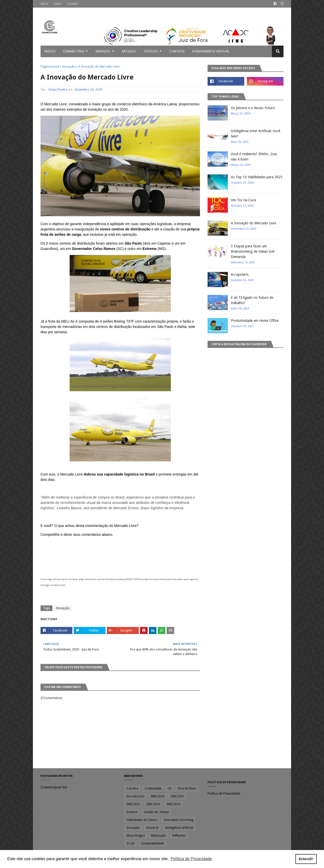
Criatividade (153, 788)
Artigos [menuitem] (129, 51)
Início (44, 4)
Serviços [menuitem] (103, 51)
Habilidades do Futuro (142, 820)
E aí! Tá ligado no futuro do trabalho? (252, 300)
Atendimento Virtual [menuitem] (211, 51)
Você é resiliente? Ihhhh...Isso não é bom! (254, 157)
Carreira (132, 788)
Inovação (69, 67)
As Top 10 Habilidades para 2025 (257, 177)
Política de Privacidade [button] (191, 859)
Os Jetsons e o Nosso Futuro (253, 108)
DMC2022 (133, 804)
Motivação (159, 836)
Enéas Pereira (58, 90)
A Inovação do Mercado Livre (254, 223)
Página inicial (50, 67)
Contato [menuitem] (177, 51)
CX (169, 788)
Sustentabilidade (153, 843)
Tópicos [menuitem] (151, 51)
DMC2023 (153, 804)
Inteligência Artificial (179, 828)
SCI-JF (131, 843)
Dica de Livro (136, 796)
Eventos (132, 812)
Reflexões (179, 836)
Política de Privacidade (224, 793)
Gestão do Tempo (156, 812)
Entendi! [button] (306, 859)
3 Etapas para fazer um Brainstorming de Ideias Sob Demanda (253, 251)
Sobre (58, 4)
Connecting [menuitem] (74, 51)
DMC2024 (173, 804)
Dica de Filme (187, 788)
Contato (73, 4)
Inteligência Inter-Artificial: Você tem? (256, 134)
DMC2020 (158, 796)
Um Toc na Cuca (243, 200)
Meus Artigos (136, 836)
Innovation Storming (178, 820)
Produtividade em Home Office (255, 321)
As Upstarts (240, 274)
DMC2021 (178, 796)
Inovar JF (153, 828)
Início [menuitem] (50, 51)
